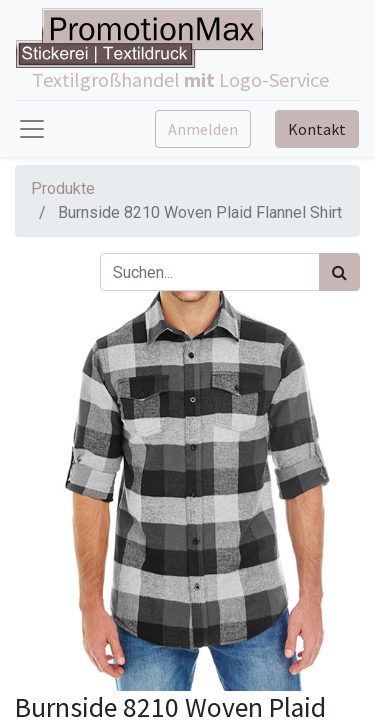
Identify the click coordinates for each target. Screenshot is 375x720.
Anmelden (203, 129)
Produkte (63, 188)
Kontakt (317, 129)
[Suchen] (339, 272)
